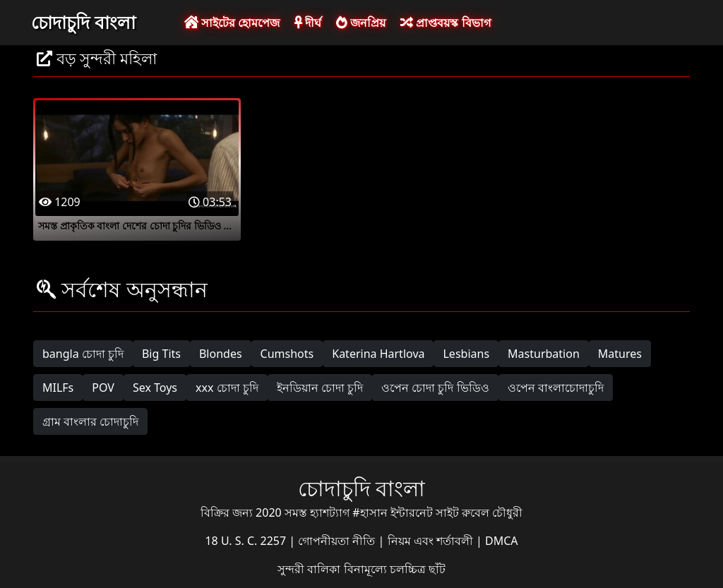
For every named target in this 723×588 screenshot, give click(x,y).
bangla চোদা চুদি (83, 354)
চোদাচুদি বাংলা (83, 22)
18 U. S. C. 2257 (247, 541)
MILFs (58, 388)
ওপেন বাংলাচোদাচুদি (556, 388)
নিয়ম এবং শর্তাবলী (432, 541)
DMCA (502, 541)
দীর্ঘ (308, 23)
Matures (620, 354)
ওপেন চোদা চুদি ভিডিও (435, 388)
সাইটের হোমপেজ (232, 23)
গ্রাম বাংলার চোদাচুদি (90, 421)
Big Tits (161, 354)
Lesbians (466, 354)
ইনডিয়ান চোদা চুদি (320, 388)
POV (103, 388)
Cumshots (287, 354)
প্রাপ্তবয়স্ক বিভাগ (445, 23)
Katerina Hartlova (378, 354)
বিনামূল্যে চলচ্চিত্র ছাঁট (395, 569)
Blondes (221, 354)
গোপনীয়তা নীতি (338, 541)
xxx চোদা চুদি (227, 388)
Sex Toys (155, 388)
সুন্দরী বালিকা (310, 569)
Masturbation (544, 354)
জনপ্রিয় (361, 23)
